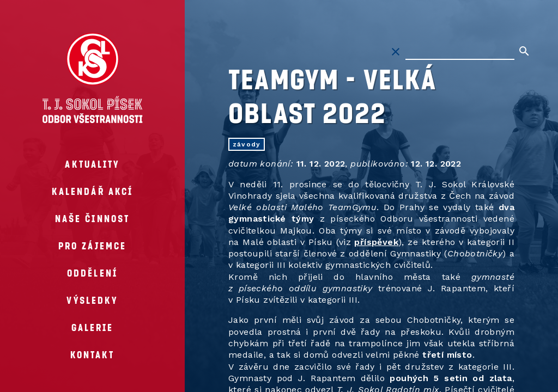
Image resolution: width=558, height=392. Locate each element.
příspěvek (376, 242)
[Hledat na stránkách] (460, 52)
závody (247, 144)
